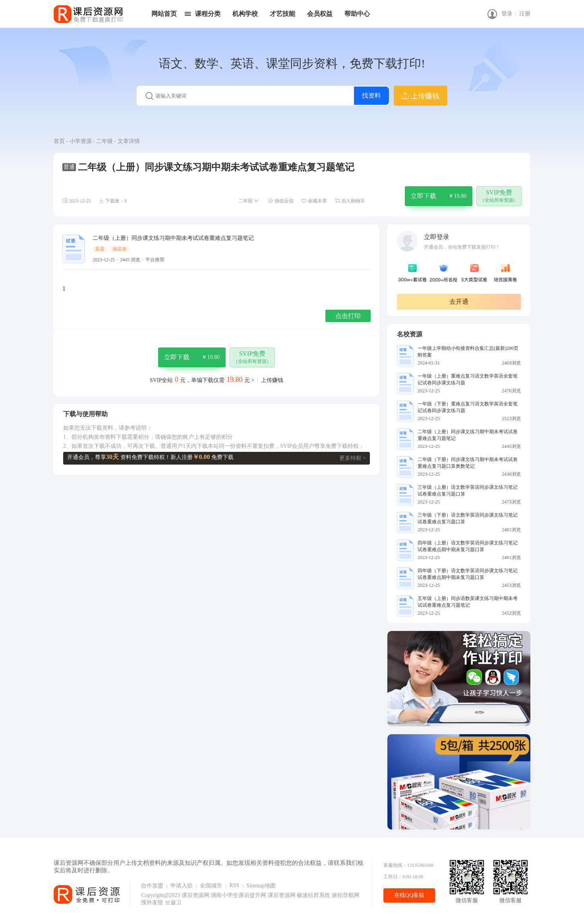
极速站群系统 (314, 895)
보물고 (173, 902)
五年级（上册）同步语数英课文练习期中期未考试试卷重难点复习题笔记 (468, 602)
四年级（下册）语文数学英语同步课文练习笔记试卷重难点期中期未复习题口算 (468, 574)
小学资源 (81, 141)
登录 (507, 14)
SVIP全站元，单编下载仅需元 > (202, 380)
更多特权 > (353, 458)
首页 (59, 141)
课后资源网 (195, 895)
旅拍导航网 (346, 895)
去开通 (459, 302)
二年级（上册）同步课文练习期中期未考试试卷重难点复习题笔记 (468, 435)
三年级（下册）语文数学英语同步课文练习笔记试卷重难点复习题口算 (468, 518)
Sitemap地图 (261, 886)
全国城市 (211, 886)
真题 (100, 249)
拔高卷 (120, 249)
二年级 (104, 141)
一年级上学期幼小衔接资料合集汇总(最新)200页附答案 (468, 352)
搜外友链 (153, 902)
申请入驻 (182, 886)
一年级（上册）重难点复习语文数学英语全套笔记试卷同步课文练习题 (468, 379)
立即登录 (437, 237)
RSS (234, 885)
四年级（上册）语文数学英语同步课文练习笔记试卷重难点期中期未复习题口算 (468, 546)
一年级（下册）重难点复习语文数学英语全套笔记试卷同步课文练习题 (468, 407)
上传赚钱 (272, 380)
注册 (525, 14)
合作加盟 (152, 886)
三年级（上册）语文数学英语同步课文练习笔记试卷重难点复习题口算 (468, 491)
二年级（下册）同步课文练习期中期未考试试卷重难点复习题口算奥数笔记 (468, 463)
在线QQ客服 (409, 895)
